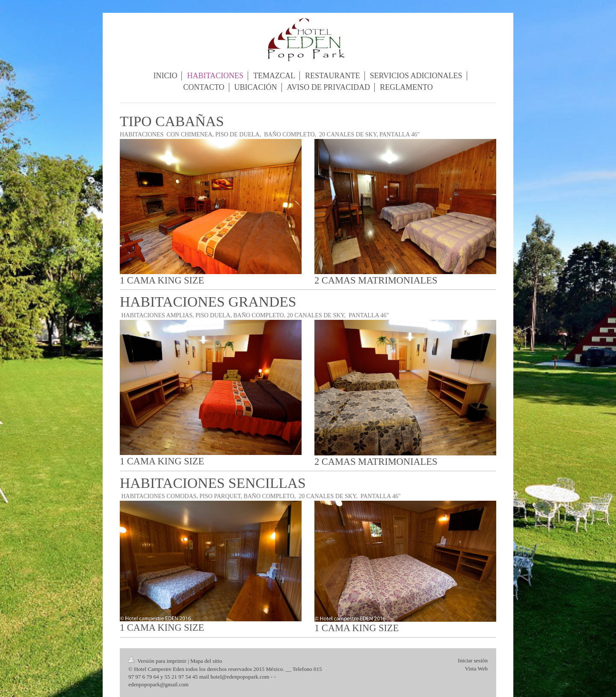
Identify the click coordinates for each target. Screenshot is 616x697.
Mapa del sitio (206, 661)
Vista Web (476, 669)
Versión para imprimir (158, 661)
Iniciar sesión (473, 660)
